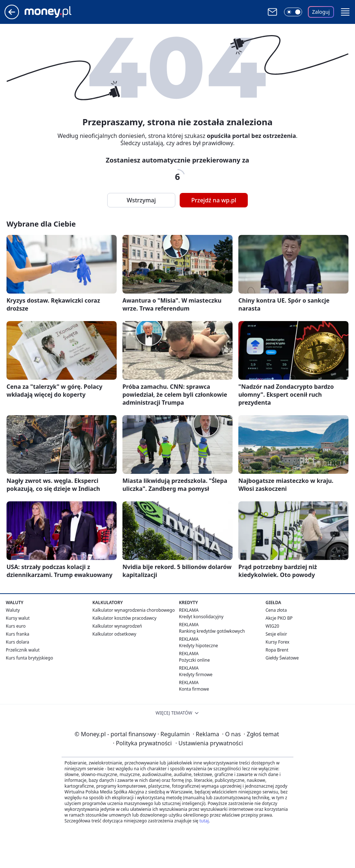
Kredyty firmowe (196, 675)
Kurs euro (16, 626)
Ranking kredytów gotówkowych (212, 631)
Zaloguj (321, 12)
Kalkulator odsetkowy (114, 634)
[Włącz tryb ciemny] (293, 12)
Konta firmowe (194, 689)
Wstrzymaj (141, 200)
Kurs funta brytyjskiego (29, 658)
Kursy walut (18, 618)
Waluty (13, 610)
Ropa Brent (277, 650)
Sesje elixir (276, 634)
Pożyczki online (194, 660)
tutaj (204, 821)
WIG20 (272, 626)
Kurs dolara (18, 642)
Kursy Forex (277, 642)
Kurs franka (18, 634)
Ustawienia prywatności (209, 743)
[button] (345, 12)
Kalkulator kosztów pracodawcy (124, 618)
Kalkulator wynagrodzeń (117, 626)
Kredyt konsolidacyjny (201, 617)
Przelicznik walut (23, 650)
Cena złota (276, 610)
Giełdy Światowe (282, 658)
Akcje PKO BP (279, 618)
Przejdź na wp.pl (214, 200)
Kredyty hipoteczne (199, 646)
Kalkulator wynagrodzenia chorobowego (133, 610)
